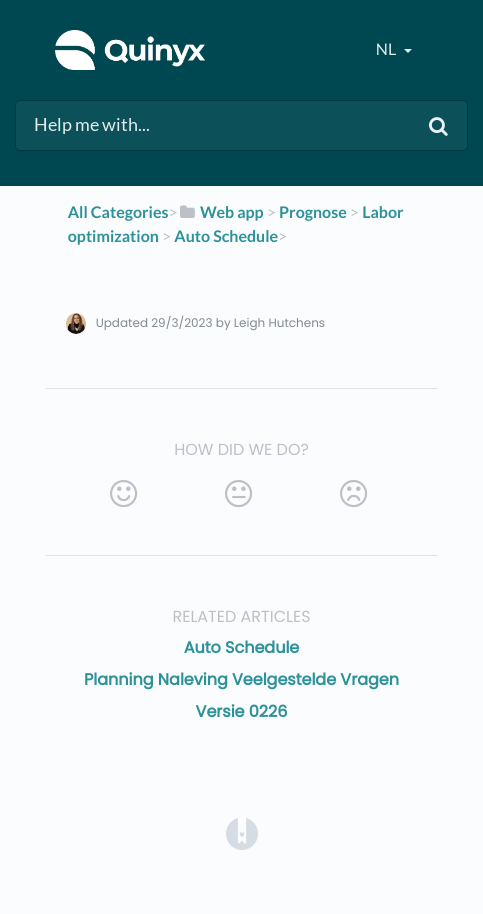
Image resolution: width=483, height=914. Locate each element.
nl (387, 49)
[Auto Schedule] (226, 236)
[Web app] (221, 212)
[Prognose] (313, 212)
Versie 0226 (242, 711)
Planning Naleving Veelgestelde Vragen (241, 679)
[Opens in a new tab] (242, 832)
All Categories (118, 212)
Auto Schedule (242, 647)
